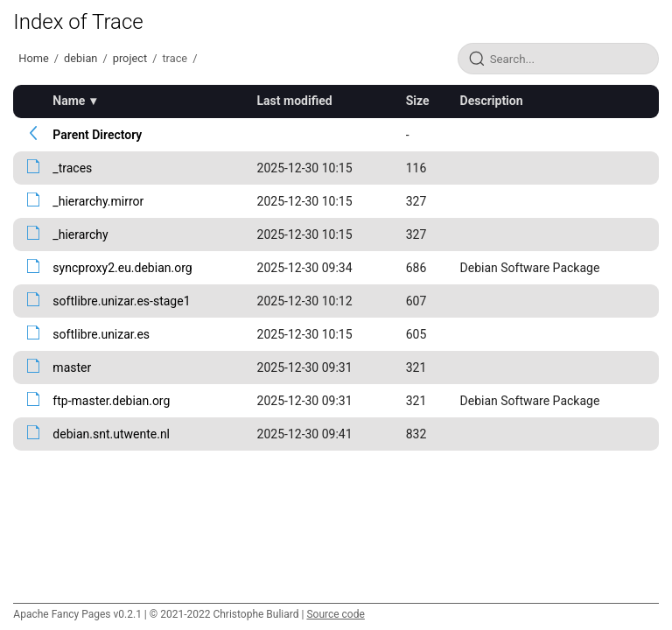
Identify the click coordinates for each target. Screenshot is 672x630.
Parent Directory (97, 135)
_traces (72, 168)
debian (80, 58)
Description (492, 101)
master (72, 367)
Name (69, 101)
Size (418, 101)
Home (33, 58)
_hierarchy (80, 234)
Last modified (295, 101)
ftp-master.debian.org (111, 401)
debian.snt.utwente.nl (111, 434)
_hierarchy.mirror (98, 201)
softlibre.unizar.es (101, 334)
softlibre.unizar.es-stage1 (121, 301)
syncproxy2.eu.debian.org (122, 268)
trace (175, 58)
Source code (335, 614)
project (130, 58)
